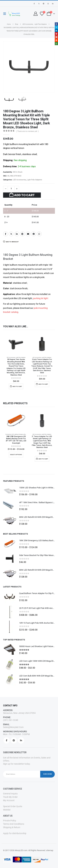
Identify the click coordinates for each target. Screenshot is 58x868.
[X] (39, 4)
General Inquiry (10, 794)
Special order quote (13, 806)
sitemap (50, 850)
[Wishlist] (42, 14)
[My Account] (35, 14)
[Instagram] (48, 4)
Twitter (11, 234)
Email (28, 234)
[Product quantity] (11, 189)
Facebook (6, 234)
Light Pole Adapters (34, 180)
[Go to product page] (16, 344)
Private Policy (10, 821)
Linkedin (21, 740)
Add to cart (24, 195)
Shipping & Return (12, 827)
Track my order (10, 797)
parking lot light (41, 298)
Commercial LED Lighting (12, 434)
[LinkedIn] (53, 4)
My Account (9, 800)
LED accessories (19, 180)
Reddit (34, 234)
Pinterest (22, 234)
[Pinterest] (43, 4)
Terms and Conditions (14, 824)
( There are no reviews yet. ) (27, 131)
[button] (6, 14)
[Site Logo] (14, 14)
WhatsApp (39, 234)
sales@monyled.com (13, 727)
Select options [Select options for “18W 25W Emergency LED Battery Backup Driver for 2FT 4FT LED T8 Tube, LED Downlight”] (16, 455)
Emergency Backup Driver (25, 434)
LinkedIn (17, 234)
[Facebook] (34, 4)
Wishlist (7, 810)
